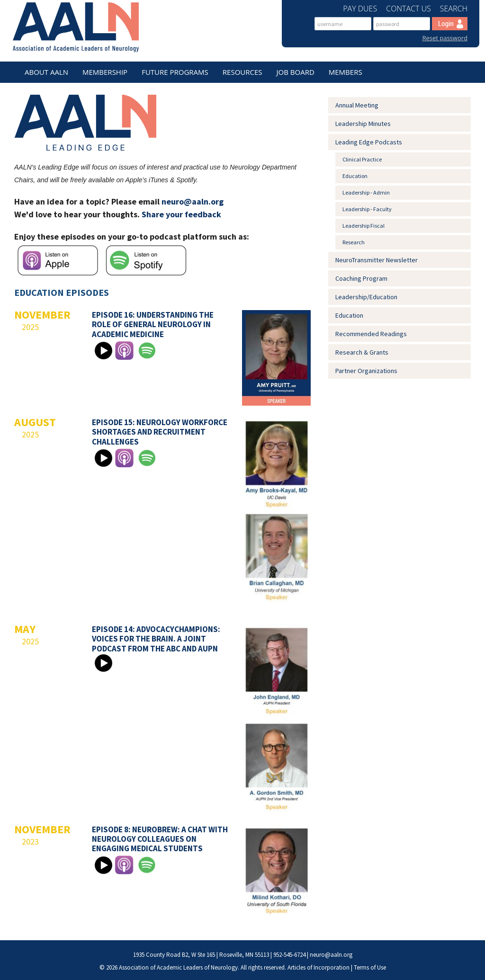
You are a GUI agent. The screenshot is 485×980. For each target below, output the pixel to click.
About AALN (46, 72)
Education (355, 176)
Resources (242, 72)
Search (454, 9)
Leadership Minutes (363, 124)
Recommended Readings (371, 334)
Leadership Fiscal (364, 226)
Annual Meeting (357, 105)
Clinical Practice (362, 159)
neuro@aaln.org (193, 201)
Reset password (445, 38)
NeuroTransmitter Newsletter (377, 260)
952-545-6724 (289, 955)
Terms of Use (370, 967)
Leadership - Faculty (367, 209)
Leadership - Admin (366, 192)
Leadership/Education (366, 297)
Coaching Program (361, 278)
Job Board (296, 72)
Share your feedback (181, 214)
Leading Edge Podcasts (369, 142)
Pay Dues (361, 9)
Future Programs (175, 72)
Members (346, 72)
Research (354, 242)
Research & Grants (362, 352)
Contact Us (409, 9)
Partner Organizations (366, 371)
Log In (450, 24)
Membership (105, 72)
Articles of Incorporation (319, 967)
